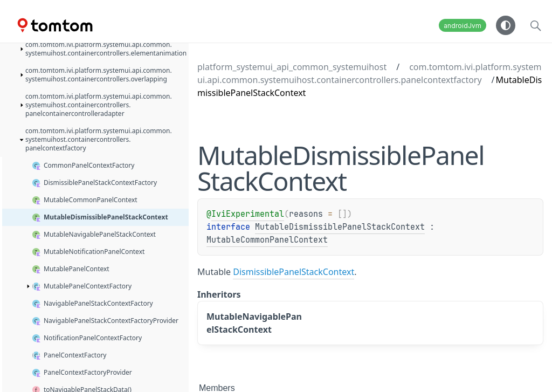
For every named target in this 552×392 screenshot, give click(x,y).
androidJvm (463, 26)
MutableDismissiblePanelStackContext (340, 227)
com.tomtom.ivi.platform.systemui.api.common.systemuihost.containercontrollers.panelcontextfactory (370, 73)
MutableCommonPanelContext (267, 240)
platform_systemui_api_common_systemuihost (292, 67)
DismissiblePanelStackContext (294, 272)
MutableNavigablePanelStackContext (254, 323)
